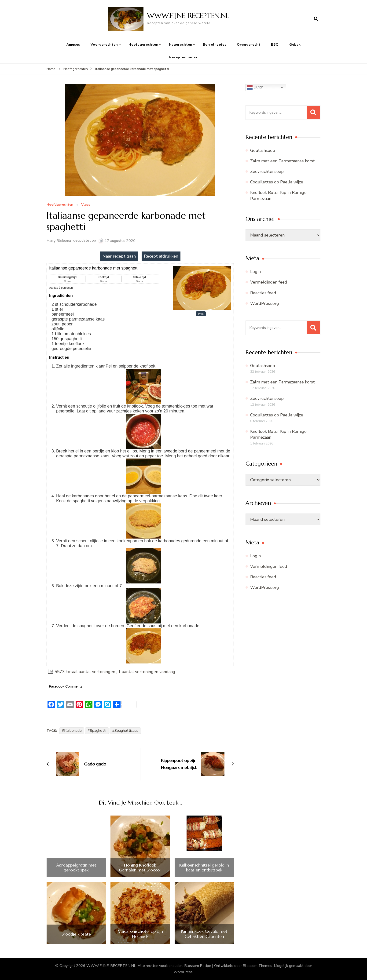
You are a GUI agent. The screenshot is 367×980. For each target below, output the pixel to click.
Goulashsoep (263, 150)
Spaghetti (98, 731)
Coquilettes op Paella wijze (277, 182)
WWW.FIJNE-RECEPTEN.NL (188, 16)
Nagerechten (181, 45)
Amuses (73, 45)
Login (255, 272)
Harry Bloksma (59, 241)
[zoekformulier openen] (316, 19)
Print (201, 314)
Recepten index (183, 57)
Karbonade (73, 731)
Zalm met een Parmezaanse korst (283, 161)
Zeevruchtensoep (267, 171)
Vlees (86, 205)
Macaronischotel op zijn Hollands (140, 934)
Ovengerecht (249, 45)
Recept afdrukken (161, 256)
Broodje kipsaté (76, 934)
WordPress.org (265, 303)
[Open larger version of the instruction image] (144, 371)
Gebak (295, 45)
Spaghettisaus (126, 731)
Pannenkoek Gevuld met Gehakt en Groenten (204, 934)
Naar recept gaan (119, 256)
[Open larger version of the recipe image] (202, 267)
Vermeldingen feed (269, 282)
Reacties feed (263, 293)
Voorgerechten (104, 45)
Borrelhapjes (215, 45)
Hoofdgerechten (143, 45)
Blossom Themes (257, 966)
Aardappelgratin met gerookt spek (76, 868)
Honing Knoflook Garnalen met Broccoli (140, 868)
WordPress (183, 972)
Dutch (255, 87)
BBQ (275, 45)
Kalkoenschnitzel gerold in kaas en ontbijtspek (204, 868)
